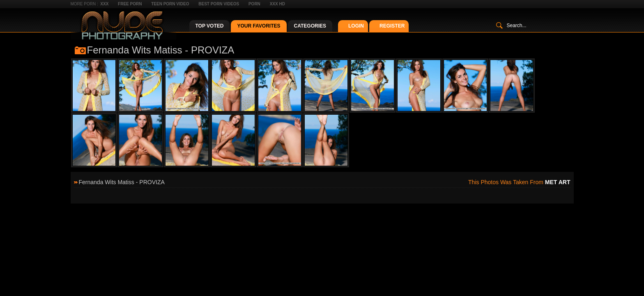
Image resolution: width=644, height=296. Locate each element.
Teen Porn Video (170, 4)
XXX (104, 4)
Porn (254, 4)
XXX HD (277, 4)
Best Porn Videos (219, 4)
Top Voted (210, 26)
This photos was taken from (519, 182)
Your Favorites (259, 26)
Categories (310, 26)
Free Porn (130, 4)
